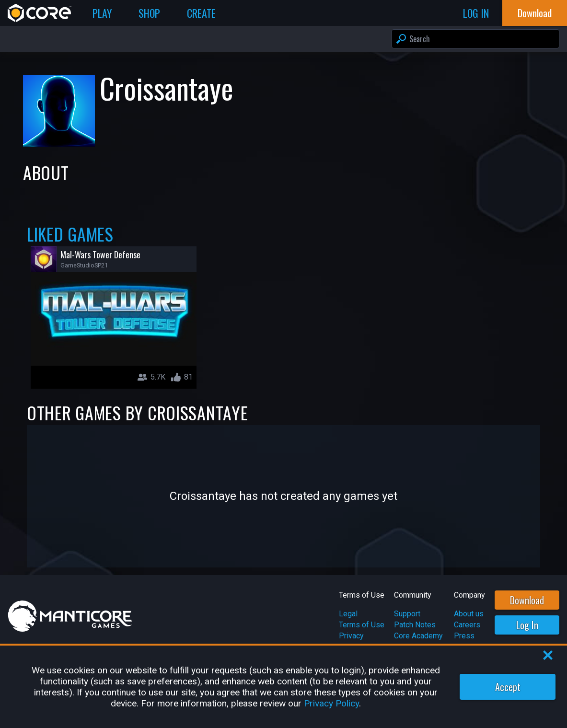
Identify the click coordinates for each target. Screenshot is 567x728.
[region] (283, 687)
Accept (508, 687)
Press (464, 636)
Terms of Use (362, 625)
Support (407, 614)
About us (469, 614)
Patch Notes (415, 625)
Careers (467, 625)
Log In (527, 625)
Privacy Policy (331, 703)
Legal (348, 614)
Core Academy (418, 636)
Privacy (351, 636)
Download (527, 600)
